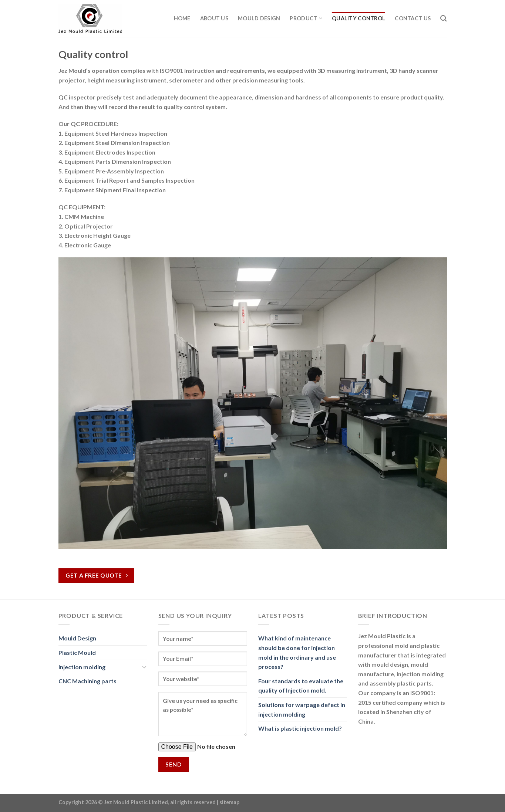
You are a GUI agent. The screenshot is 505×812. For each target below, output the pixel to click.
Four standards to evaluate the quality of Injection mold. (301, 686)
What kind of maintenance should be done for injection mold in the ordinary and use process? (297, 652)
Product (306, 18)
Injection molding (82, 667)
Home (182, 18)
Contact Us (413, 18)
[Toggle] (144, 667)
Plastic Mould (77, 652)
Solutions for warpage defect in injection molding (302, 709)
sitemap (229, 802)
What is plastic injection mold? (300, 728)
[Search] (443, 19)
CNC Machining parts (87, 681)
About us (214, 18)
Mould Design (259, 18)
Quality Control (358, 18)
